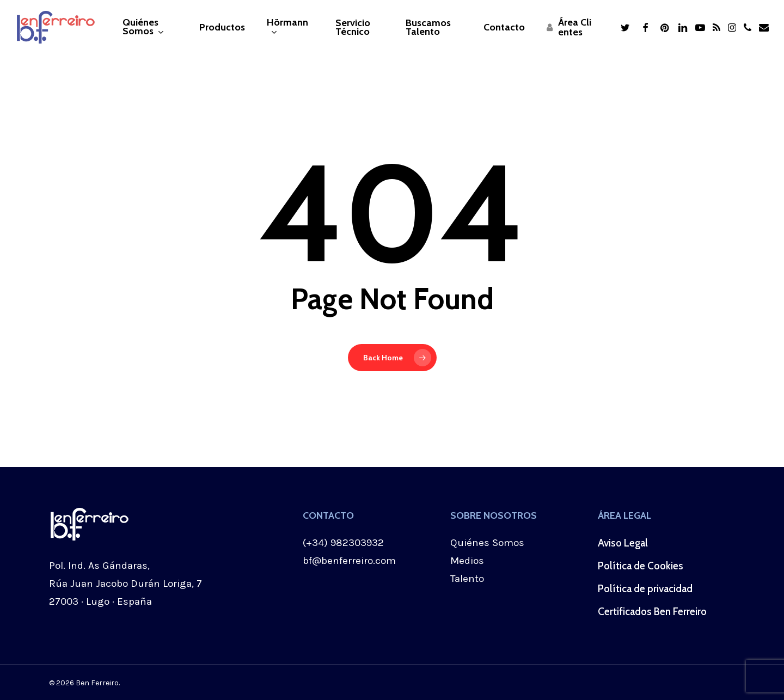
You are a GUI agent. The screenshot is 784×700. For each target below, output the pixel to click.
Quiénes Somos (487, 543)
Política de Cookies (641, 566)
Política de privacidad (645, 589)
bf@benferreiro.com (349, 561)
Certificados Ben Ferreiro (652, 612)
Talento (467, 579)
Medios (467, 561)
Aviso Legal (623, 543)
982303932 (357, 543)
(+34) (317, 543)
